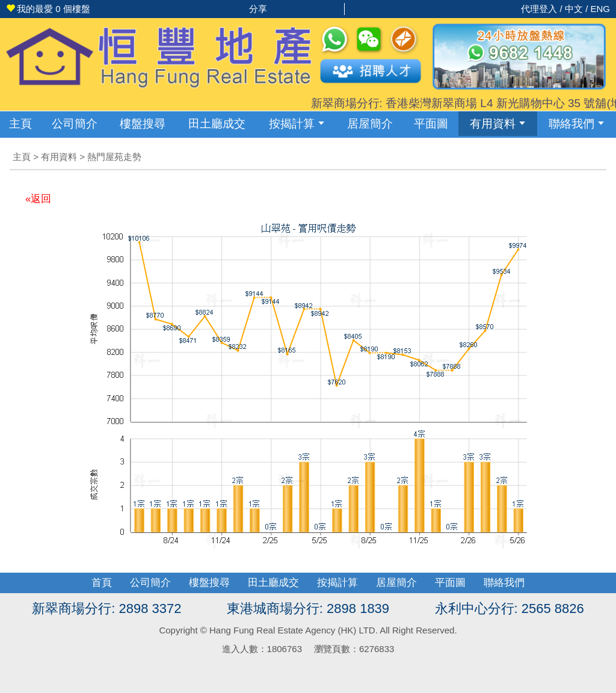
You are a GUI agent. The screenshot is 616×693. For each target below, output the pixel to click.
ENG (600, 9)
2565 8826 (553, 608)
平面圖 (431, 124)
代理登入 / (543, 9)
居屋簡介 (370, 124)
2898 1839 (358, 608)
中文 (574, 9)
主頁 (20, 124)
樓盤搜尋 (143, 124)
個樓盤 (48, 9)
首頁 (102, 583)
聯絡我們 (576, 124)
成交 (217, 124)
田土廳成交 (273, 583)
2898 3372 (150, 608)
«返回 (38, 199)
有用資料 (497, 124)
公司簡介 (75, 124)
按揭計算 (297, 124)
